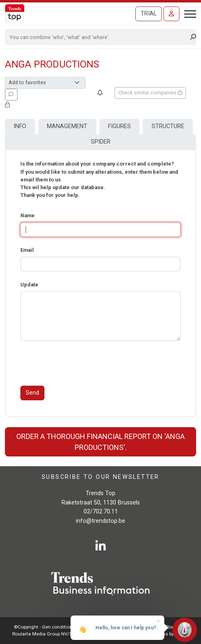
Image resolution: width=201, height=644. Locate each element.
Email (27, 250)
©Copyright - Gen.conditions (44, 627)
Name (28, 215)
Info (20, 126)
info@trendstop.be (100, 521)
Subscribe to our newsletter (100, 477)
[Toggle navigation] (188, 13)
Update (29, 285)
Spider (101, 142)
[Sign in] (171, 14)
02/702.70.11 (101, 512)
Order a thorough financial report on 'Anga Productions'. (100, 442)
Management (67, 126)
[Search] (98, 37)
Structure (168, 126)
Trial (149, 14)
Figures (119, 126)
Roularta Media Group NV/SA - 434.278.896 (59, 634)
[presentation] (82, 363)
